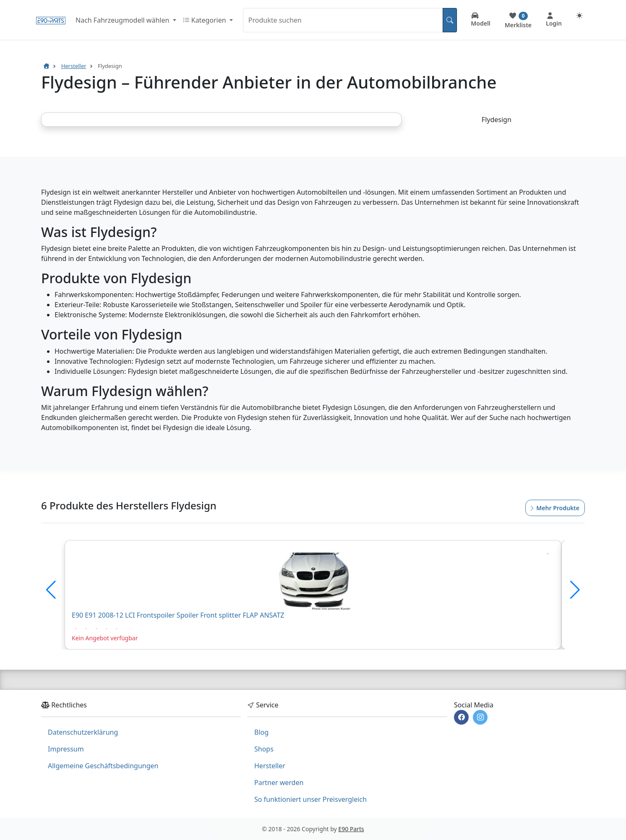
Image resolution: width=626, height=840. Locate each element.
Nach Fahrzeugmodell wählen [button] (123, 20)
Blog (261, 732)
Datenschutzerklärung (83, 732)
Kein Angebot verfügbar (105, 638)
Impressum (66, 749)
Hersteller (270, 766)
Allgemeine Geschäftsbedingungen (103, 766)
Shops (264, 749)
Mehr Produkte (554, 508)
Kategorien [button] (205, 20)
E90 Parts (351, 829)
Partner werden (279, 783)
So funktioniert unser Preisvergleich (310, 799)
